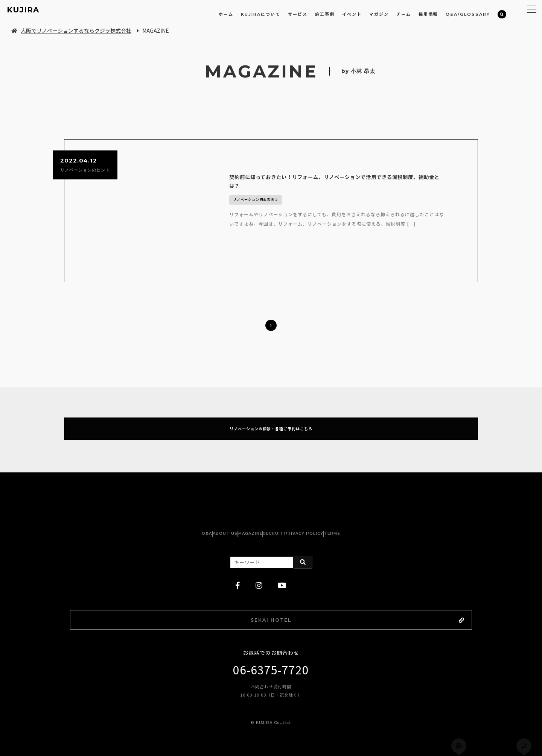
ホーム (226, 14)
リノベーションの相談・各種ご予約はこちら (271, 412)
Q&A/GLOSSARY (468, 14)
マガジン (379, 14)
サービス (298, 14)
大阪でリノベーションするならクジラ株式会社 (71, 30)
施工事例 (325, 14)
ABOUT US (203, 522)
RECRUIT (281, 522)
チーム (404, 14)
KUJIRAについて (261, 14)
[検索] (502, 14)
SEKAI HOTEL (291, 610)
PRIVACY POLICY (326, 522)
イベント (352, 14)
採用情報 (428, 14)
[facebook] (238, 574)
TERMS (369, 522)
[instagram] (259, 574)
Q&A (170, 522)
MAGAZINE (243, 522)
